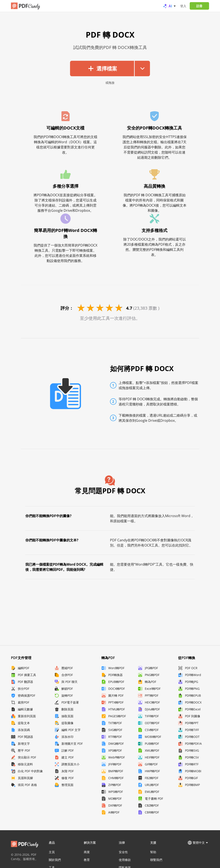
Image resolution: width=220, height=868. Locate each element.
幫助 (153, 852)
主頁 (52, 852)
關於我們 (55, 860)
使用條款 (125, 860)
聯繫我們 (156, 860)
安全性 (123, 852)
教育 (87, 860)
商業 (87, 852)
